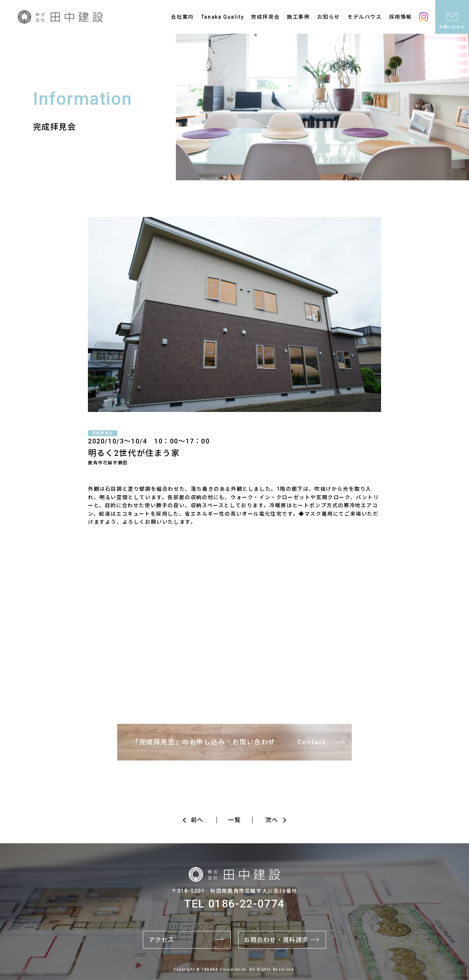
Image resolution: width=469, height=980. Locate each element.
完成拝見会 (265, 17)
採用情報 (400, 17)
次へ (272, 820)
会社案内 (182, 17)
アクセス (161, 940)
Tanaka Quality (222, 17)
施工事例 (298, 17)
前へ (197, 820)
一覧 (234, 820)
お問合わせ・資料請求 (276, 940)
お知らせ (329, 17)
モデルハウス (365, 17)
